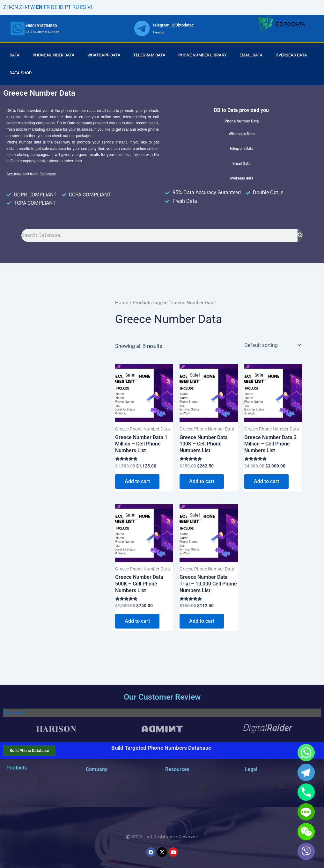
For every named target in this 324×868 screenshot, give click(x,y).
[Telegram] (306, 772)
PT (68, 7)
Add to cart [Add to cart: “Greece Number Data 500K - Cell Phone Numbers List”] (137, 621)
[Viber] (306, 851)
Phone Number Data (54, 55)
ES (83, 7)
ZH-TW (27, 7)
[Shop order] (272, 345)
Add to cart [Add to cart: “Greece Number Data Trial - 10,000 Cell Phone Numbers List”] (202, 621)
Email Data (251, 55)
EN (39, 7)
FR (47, 7)
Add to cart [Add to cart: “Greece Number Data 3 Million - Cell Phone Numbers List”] (266, 481)
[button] (43, 782)
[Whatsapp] (306, 753)
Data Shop (21, 73)
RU (76, 7)
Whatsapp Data (104, 55)
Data (15, 55)
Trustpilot (14, 713)
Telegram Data (149, 55)
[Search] (300, 235)
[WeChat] (306, 832)
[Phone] (306, 792)
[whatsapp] (18, 28)
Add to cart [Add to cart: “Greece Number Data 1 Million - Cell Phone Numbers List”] (137, 481)
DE (54, 7)
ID (61, 7)
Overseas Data (291, 55)
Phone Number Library (202, 55)
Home (122, 303)
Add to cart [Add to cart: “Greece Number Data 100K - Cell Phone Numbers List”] (202, 481)
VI (90, 7)
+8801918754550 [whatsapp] (41, 26)
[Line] (306, 812)
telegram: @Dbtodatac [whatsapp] (173, 25)
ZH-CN (11, 7)
